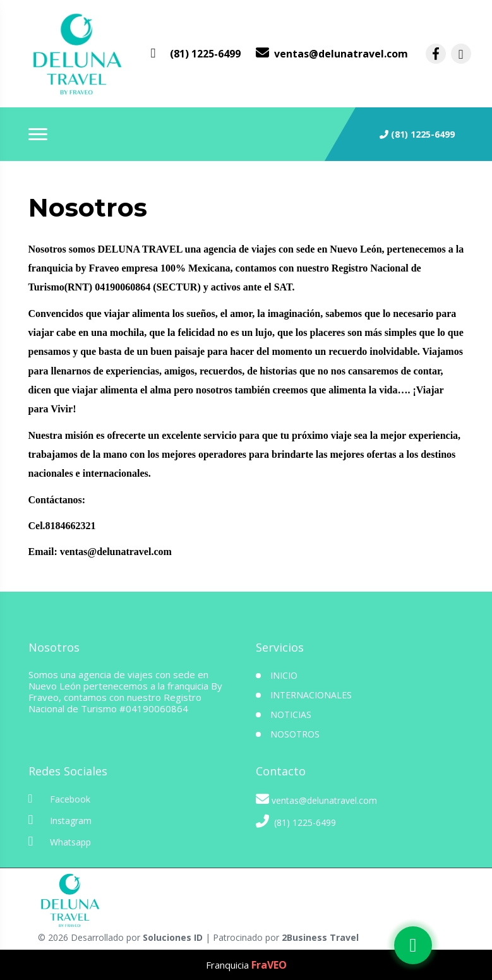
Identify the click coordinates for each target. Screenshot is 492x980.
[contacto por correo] (332, 54)
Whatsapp (60, 841)
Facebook (59, 799)
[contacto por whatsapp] (196, 54)
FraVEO (269, 965)
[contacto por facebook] (436, 54)
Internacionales (311, 695)
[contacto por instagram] (461, 54)
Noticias (291, 714)
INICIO (284, 675)
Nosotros (295, 734)
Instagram (60, 820)
